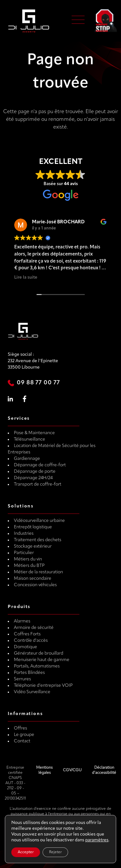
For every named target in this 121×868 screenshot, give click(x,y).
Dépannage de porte (35, 472)
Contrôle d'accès (31, 641)
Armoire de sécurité (34, 628)
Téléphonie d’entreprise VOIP (43, 686)
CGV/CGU (72, 770)
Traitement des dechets (38, 540)
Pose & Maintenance (34, 433)
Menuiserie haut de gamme (42, 660)
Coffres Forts (27, 634)
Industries (24, 534)
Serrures (22, 679)
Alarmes (22, 621)
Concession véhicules (35, 585)
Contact (22, 741)
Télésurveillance (30, 439)
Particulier (24, 553)
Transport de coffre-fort (38, 484)
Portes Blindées (29, 673)
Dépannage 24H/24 (33, 478)
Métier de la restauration (38, 572)
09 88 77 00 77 (38, 383)
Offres (20, 728)
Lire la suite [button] (26, 277)
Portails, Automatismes (37, 666)
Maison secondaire (33, 579)
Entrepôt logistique (33, 527)
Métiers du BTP (29, 566)
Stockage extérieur (33, 546)
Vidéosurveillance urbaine (39, 521)
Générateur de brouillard (39, 653)
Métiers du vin (28, 559)
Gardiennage (27, 459)
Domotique (25, 647)
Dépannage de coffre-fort (40, 465)
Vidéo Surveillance (32, 692)
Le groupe (24, 735)
